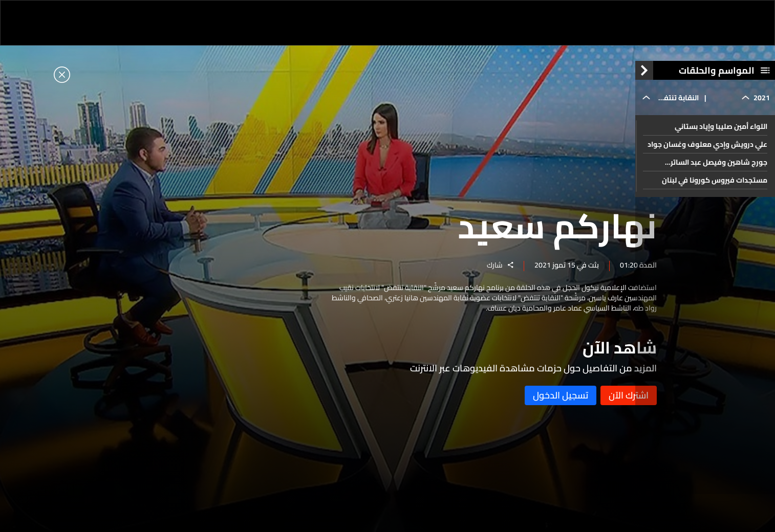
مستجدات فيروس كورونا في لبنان (715, 188)
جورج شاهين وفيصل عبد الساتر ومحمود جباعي (719, 170)
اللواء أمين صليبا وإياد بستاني (721, 135)
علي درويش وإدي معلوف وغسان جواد (707, 152)
